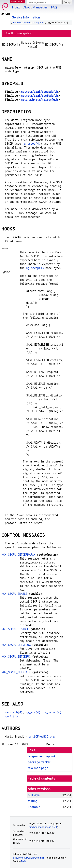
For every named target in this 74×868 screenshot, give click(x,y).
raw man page (38, 768)
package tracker (39, 762)
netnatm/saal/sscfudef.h (39, 96)
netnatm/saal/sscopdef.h (39, 92)
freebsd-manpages (34, 23)
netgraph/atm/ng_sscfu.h (39, 100)
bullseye (18, 23)
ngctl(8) (11, 716)
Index (16, 7)
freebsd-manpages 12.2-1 (43, 827)
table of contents (42, 778)
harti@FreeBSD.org (41, 736)
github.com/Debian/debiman (29, 858)
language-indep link (42, 756)
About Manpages (35, 7)
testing (33, 801)
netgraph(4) (14, 712)
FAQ (54, 7)
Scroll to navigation (19, 33)
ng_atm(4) (33, 712)
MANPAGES (18, 1)
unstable (34, 807)
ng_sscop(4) (31, 144)
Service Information (26, 17)
